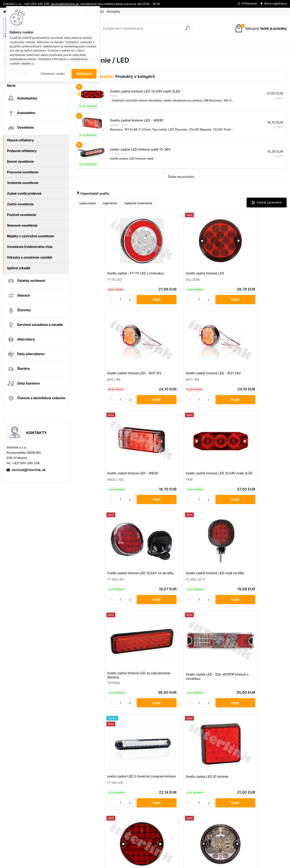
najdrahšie (110, 203)
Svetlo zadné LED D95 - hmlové (98, 587)
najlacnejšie (88, 203)
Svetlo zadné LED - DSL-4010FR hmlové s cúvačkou (154, 483)
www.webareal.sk (161, 864)
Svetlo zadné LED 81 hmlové (260, 481)
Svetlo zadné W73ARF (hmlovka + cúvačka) (176, 689)
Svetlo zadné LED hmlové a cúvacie (154, 585)
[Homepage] (5, 12)
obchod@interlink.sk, (65, 4)
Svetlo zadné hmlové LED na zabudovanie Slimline (102, 482)
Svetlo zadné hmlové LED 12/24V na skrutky (205, 379)
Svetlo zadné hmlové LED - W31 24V (259, 275)
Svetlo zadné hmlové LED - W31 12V (206, 275)
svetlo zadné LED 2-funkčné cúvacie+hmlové (207, 482)
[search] (187, 30)
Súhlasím (84, 74)
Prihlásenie (249, 3)
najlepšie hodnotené (138, 203)
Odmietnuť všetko (53, 74)
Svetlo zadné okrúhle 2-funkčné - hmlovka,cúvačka (259, 587)
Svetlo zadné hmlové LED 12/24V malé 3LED (152, 379)
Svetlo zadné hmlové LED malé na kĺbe (258, 379)
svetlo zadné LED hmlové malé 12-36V (205, 585)
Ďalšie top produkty (181, 177)
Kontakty (114, 12)
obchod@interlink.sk (29, 470)
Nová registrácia (276, 3)
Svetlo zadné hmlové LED (152, 274)
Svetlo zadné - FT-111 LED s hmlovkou (101, 275)
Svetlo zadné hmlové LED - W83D (101, 379)
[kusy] (88, 303)
